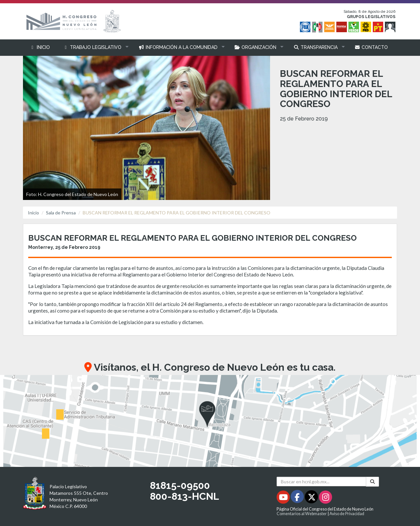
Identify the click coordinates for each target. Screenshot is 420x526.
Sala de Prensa (61, 213)
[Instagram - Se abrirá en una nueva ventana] (325, 498)
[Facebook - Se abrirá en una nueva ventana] (298, 498)
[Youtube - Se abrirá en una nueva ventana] (284, 498)
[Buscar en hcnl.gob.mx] (321, 482)
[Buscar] (372, 482)
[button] (94, 47)
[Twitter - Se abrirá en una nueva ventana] (312, 498)
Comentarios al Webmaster (302, 514)
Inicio (33, 213)
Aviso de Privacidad (347, 514)
